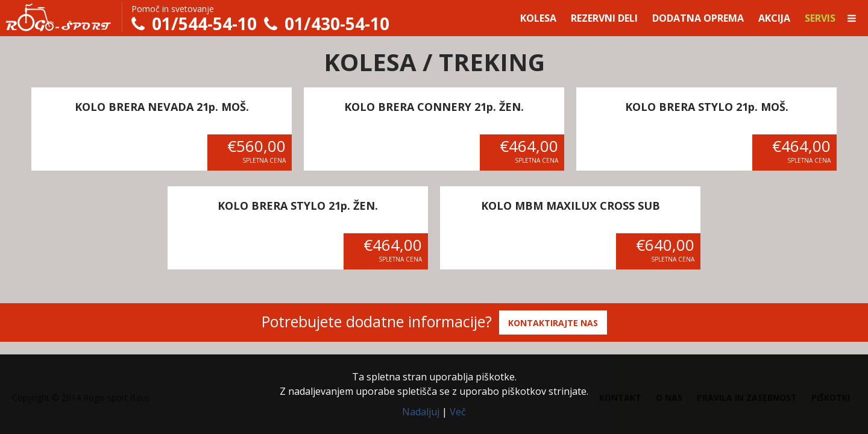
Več (458, 412)
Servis (820, 18)
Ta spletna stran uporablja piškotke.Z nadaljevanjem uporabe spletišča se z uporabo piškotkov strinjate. (434, 384)
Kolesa (538, 18)
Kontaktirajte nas (553, 323)
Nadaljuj (421, 412)
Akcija (774, 18)
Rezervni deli (604, 18)
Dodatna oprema (698, 18)
